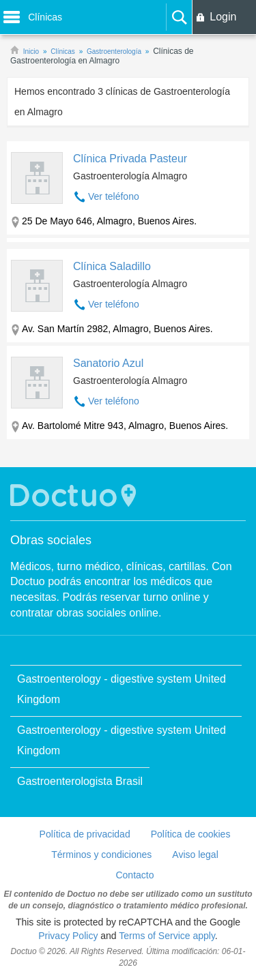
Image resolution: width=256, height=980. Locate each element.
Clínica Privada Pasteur (130, 159)
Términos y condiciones (101, 855)
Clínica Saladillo (112, 266)
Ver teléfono (114, 196)
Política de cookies (191, 834)
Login (223, 17)
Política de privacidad (85, 834)
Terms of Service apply (167, 936)
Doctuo (75, 495)
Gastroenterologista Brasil (80, 781)
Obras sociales (51, 540)
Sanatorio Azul (108, 363)
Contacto (134, 875)
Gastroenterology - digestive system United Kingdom (122, 689)
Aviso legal (195, 855)
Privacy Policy (68, 936)
